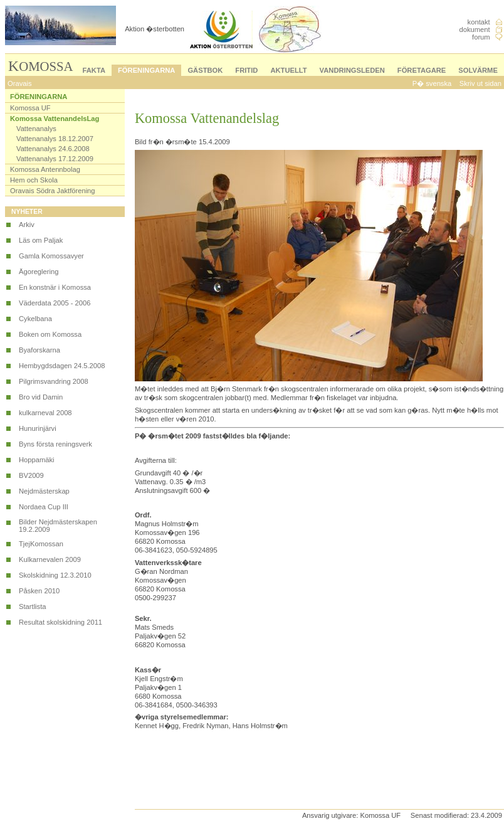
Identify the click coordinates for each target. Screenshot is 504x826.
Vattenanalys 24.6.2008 (53, 149)
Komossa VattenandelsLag (55, 119)
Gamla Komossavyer (51, 256)
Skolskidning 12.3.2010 (55, 575)
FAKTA (94, 70)
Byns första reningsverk (55, 444)
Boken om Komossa (50, 334)
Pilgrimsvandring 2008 (54, 381)
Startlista (33, 606)
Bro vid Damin (41, 397)
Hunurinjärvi (38, 428)
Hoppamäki (37, 460)
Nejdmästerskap (44, 491)
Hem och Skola (34, 180)
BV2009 (31, 475)
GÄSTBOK (205, 70)
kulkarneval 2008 (45, 413)
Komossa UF (30, 108)
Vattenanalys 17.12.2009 (55, 159)
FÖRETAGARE (422, 70)
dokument (475, 29)
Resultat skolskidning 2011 (60, 622)
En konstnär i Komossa (55, 287)
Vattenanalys (36, 129)
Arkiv (27, 225)
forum (481, 37)
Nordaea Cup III (44, 507)
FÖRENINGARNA (146, 70)
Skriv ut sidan (480, 83)
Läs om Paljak (41, 240)
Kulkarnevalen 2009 (50, 559)
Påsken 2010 (39, 591)
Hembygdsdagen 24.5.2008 (62, 366)
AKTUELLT (288, 70)
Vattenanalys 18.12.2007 (55, 139)
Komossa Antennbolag (45, 169)
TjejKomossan (41, 544)
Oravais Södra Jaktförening (53, 191)
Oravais (20, 83)
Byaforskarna (39, 350)
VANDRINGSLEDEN (352, 70)
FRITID (246, 70)
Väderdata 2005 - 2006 (55, 303)
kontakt (479, 22)
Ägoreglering (39, 272)
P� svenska (432, 83)
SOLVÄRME (478, 70)
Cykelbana (35, 319)
